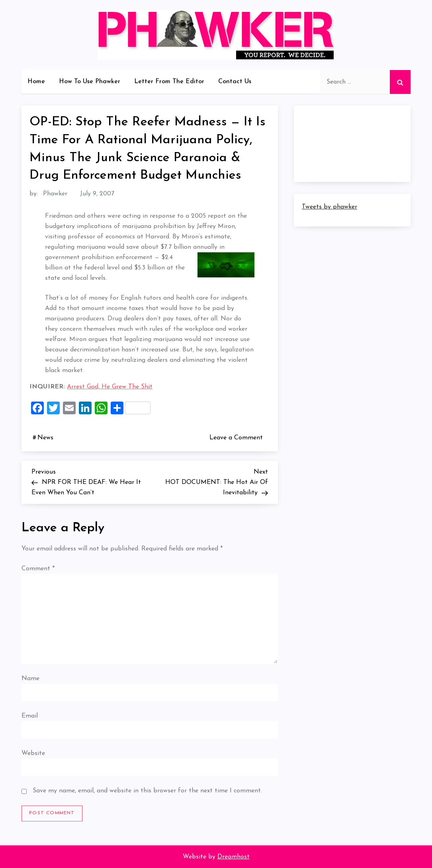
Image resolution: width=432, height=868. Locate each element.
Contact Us (235, 82)
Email (30, 716)
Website (33, 753)
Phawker (55, 194)
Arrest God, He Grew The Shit (110, 387)
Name (30, 679)
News (45, 438)
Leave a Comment (238, 437)
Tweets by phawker (329, 207)
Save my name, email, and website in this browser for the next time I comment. (147, 791)
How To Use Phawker (90, 82)
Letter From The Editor (169, 82)
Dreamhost (234, 857)
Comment (38, 569)
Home (36, 82)
